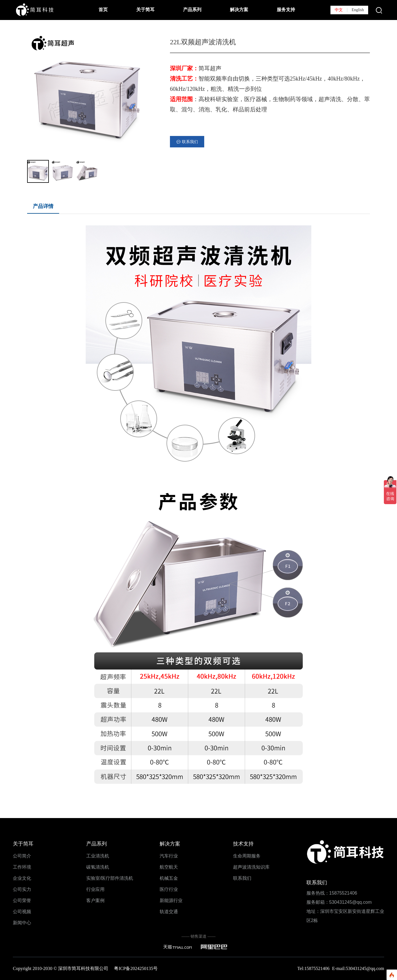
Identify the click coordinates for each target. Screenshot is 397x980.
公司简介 (22, 856)
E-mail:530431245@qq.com (358, 968)
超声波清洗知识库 (251, 867)
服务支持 (286, 10)
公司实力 (22, 889)
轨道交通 (169, 912)
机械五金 (169, 878)
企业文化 (22, 878)
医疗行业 (169, 889)
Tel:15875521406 (314, 968)
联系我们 (242, 878)
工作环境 (22, 867)
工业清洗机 (98, 856)
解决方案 (239, 10)
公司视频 (22, 912)
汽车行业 (169, 856)
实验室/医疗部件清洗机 (110, 878)
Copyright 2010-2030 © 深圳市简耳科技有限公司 (63, 968)
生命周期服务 (247, 856)
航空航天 (169, 867)
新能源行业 (171, 900)
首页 (103, 10)
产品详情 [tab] (43, 206)
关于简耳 (145, 10)
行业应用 (95, 889)
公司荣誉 (22, 900)
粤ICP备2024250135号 (136, 968)
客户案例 (95, 900)
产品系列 (192, 10)
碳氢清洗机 (98, 867)
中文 (339, 10)
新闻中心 (22, 923)
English (358, 10)
